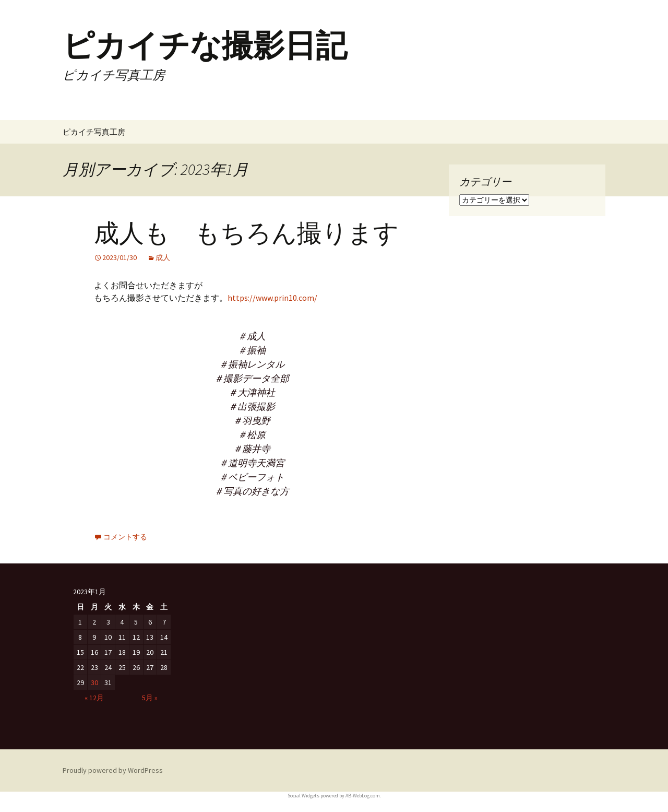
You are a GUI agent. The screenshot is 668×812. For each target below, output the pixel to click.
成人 (163, 257)
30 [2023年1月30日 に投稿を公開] (94, 682)
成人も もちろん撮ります (246, 233)
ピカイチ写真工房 (94, 132)
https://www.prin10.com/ (272, 298)
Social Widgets (303, 796)
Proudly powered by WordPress (113, 770)
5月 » (150, 698)
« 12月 (94, 698)
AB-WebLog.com (363, 796)
